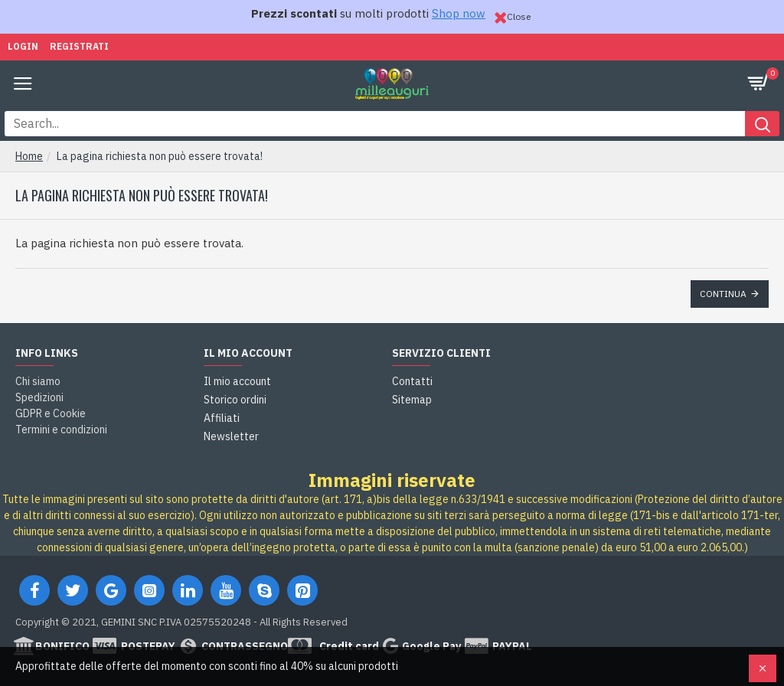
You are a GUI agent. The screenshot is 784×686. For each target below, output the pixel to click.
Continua (723, 294)
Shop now (459, 13)
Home (29, 156)
